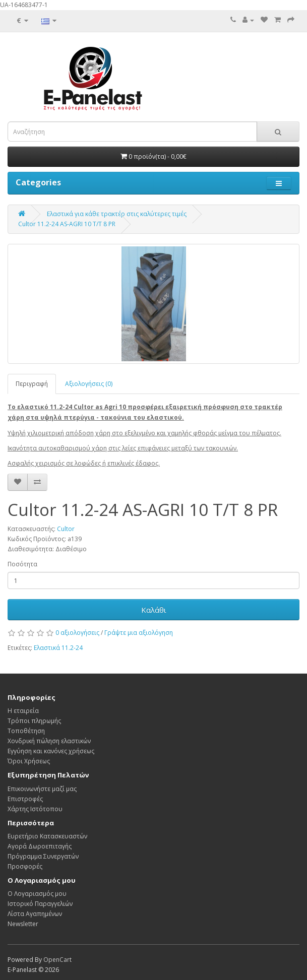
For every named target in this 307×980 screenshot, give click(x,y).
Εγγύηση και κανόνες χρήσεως (51, 751)
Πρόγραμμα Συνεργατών (43, 856)
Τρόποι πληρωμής (34, 721)
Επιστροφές (25, 799)
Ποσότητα (22, 564)
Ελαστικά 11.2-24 (58, 648)
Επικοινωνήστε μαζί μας (42, 789)
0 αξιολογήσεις (77, 633)
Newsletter (23, 924)
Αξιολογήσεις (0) (89, 384)
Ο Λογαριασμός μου (37, 894)
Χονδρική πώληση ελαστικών (49, 741)
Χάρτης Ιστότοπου (35, 809)
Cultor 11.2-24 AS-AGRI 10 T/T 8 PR (67, 224)
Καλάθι (154, 610)
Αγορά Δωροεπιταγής (40, 846)
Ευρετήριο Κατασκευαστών (47, 836)
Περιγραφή (32, 384)
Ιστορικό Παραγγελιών (40, 904)
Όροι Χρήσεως (29, 761)
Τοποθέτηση (26, 731)
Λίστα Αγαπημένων (35, 914)
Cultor (66, 529)
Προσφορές (25, 866)
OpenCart (57, 960)
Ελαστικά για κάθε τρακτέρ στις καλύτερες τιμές (117, 214)
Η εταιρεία (23, 711)
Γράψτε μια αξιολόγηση (139, 633)
